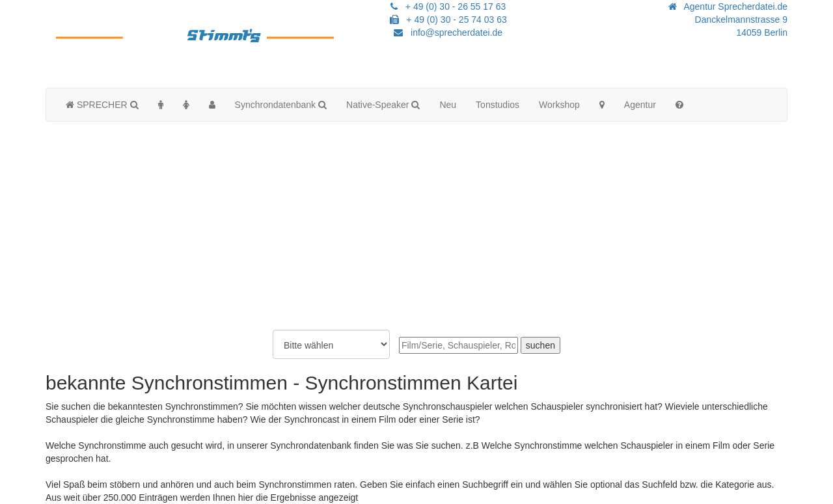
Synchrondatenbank (281, 105)
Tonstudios (498, 105)
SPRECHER (102, 105)
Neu (448, 105)
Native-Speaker (383, 105)
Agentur (640, 105)
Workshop (559, 105)
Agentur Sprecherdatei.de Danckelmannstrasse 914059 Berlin (728, 20)
